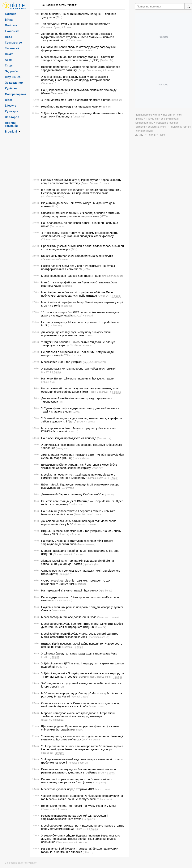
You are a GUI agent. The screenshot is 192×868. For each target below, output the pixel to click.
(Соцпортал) (57, 226)
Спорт (9, 65)
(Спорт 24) (103, 296)
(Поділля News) (82, 458)
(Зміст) (45, 372)
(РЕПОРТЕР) (62, 667)
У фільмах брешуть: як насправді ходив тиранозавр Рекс (79, 653)
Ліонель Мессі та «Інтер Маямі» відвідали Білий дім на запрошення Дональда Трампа (78, 562)
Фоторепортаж (15, 94)
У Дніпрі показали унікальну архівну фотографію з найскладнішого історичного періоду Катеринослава (76, 78)
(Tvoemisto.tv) (82, 514)
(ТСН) (59, 17)
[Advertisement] (79, 148)
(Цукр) (77, 412)
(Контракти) (89, 819)
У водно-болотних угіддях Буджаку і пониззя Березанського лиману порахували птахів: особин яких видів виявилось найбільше (81, 839)
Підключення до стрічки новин (163, 119)
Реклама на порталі (180, 127)
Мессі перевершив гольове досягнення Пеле (71, 276)
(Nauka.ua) (47, 753)
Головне (11, 14)
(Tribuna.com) (74, 40)
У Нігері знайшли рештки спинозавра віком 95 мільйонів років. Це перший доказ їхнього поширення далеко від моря (83, 748)
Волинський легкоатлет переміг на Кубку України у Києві (79, 806)
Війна (9, 19)
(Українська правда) (53, 196)
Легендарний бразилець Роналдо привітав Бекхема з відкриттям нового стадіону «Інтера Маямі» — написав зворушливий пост (78, 37)
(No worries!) (59, 610)
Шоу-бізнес (13, 77)
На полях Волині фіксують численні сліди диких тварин (78, 378)
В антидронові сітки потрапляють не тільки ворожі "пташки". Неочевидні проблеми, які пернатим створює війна (81, 191)
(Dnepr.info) (79, 116)
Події (9, 37)
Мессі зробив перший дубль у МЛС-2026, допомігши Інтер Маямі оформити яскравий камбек (80, 635)
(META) (104, 216)
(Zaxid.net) (97, 468)
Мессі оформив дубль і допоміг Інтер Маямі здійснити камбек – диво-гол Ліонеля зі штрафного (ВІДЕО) (83, 625)
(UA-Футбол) (55, 325)
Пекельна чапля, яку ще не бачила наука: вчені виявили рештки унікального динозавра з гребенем (79, 771)
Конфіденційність (144, 123)
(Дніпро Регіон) (89, 183)
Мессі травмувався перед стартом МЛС (68, 789)
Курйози (11, 88)
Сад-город (12, 117)
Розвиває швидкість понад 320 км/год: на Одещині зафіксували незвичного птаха (75, 817)
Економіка (12, 31)
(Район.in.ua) (48, 382)
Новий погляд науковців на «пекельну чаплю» (72, 106)
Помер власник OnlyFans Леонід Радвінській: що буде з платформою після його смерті (78, 267)
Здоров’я (11, 71)
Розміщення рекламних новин (151, 127)
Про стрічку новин (173, 115)
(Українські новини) (81, 345)
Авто (8, 60)
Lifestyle (11, 105)
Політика (11, 25)
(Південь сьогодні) (99, 392)
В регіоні (11, 131)
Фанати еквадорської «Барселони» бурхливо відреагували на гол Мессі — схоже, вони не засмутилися (82, 797)
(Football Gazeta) (80, 697)
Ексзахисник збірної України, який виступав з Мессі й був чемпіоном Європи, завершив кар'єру (79, 466)
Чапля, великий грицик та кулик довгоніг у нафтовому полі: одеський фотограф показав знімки (80, 390)
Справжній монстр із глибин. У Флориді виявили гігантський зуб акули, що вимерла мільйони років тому (81, 214)
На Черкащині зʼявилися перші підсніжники (70, 590)
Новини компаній (11, 124)
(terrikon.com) (102, 789)
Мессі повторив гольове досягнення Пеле (69, 617)
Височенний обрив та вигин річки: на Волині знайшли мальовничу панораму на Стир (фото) (77, 781)
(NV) (91, 706)
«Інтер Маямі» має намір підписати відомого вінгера (76, 100)
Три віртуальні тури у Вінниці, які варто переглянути (76, 24)
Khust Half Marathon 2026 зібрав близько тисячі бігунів (77, 256)
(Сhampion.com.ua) (112, 276)
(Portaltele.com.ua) (62, 600)
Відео (9, 100)
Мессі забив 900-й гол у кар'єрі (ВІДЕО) (67, 362)
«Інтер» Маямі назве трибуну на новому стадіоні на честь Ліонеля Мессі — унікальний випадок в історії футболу (79, 234)
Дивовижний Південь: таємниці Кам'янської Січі (73, 494)
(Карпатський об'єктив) (54, 259)
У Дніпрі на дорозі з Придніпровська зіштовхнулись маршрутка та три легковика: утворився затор (83, 675)
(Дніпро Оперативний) (90, 70)
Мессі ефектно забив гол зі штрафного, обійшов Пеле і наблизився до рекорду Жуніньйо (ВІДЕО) (78, 294)
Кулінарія (12, 111)
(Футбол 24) (107, 60)
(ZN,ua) (78, 315)
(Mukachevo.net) (86, 544)
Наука (9, 54)
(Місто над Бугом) (51, 27)
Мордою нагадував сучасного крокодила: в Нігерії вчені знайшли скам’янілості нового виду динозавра (78, 715)
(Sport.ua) (117, 100)
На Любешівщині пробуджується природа (69, 438)
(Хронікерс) (105, 591)
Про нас (139, 119)
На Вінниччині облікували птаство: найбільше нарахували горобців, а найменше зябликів (80, 850)
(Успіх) (107, 107)
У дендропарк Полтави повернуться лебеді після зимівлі (79, 368)
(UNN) (55, 206)
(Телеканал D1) (50, 83)
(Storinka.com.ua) (62, 554)
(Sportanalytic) (91, 564)
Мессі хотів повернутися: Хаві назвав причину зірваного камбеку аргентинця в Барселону (78, 476)
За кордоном (14, 83)
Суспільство (13, 42)
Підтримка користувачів (147, 115)
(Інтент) (109, 494)
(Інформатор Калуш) (81, 50)
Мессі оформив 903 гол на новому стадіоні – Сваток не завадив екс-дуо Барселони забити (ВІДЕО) (78, 58)
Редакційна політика (167, 123)
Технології (12, 48)
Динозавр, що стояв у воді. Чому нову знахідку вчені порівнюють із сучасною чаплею (76, 334)
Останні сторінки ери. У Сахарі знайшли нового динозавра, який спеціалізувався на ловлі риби (81, 705)
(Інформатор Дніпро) (99, 677)
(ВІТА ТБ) (88, 852)
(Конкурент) (63, 448)
